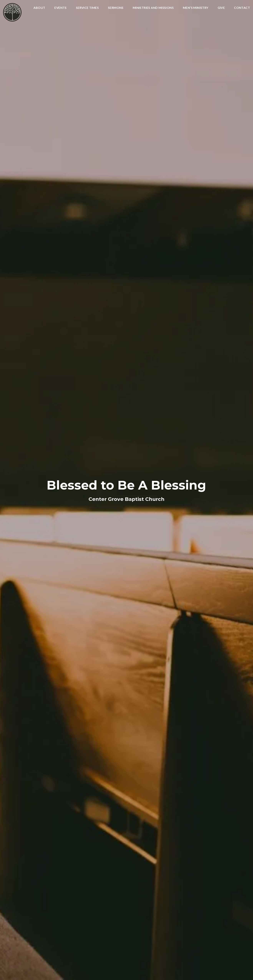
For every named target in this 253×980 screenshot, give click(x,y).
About (39, 8)
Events (60, 8)
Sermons (116, 8)
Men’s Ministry (196, 8)
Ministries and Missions (153, 8)
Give (221, 8)
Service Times (87, 8)
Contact (242, 8)
